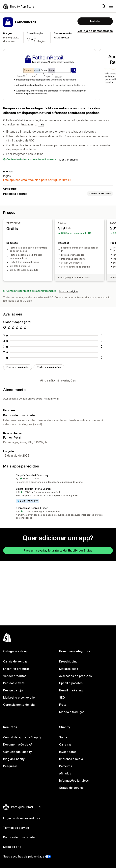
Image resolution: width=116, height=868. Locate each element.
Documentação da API (18, 744)
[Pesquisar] (104, 6)
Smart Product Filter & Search (33, 489)
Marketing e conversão (19, 697)
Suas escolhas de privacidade (24, 856)
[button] (58, 479)
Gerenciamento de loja (19, 705)
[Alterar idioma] (26, 807)
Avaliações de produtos (75, 676)
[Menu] (111, 6)
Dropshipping (68, 661)
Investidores (68, 752)
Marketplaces (69, 669)
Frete (63, 705)
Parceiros (66, 766)
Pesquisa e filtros (15, 194)
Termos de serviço (16, 828)
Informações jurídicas (74, 781)
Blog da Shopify (14, 759)
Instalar (95, 21)
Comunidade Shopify (17, 752)
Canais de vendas (15, 661)
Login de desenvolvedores (22, 818)
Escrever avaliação (18, 367)
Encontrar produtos (16, 669)
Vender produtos (15, 676)
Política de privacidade (19, 415)
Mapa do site (12, 847)
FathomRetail (62, 38)
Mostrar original (69, 160)
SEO (62, 697)
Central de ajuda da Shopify (22, 737)
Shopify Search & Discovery (32, 475)
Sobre (63, 737)
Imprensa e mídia (71, 759)
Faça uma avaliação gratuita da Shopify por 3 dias (58, 550)
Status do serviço (71, 788)
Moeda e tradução (72, 712)
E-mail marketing (71, 690)
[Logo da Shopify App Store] (19, 6)
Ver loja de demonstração (95, 31)
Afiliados (65, 773)
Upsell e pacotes (71, 683)
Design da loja (13, 690)
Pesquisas (10, 766)
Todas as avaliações (49, 367)
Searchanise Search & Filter (32, 508)
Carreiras (65, 744)
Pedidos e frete (14, 683)
